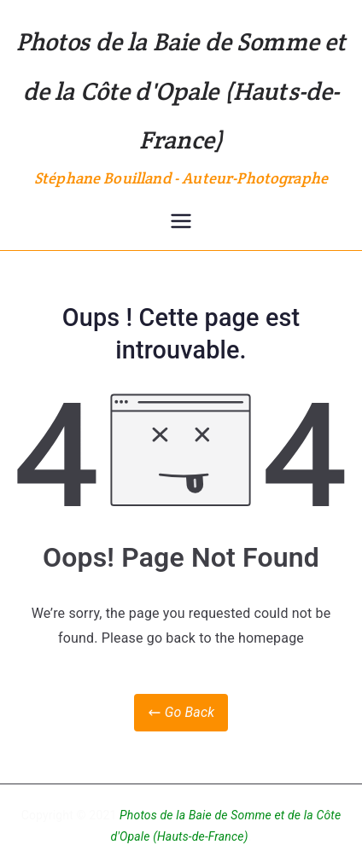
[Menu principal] (181, 221)
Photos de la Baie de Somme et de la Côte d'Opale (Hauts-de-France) (181, 90)
